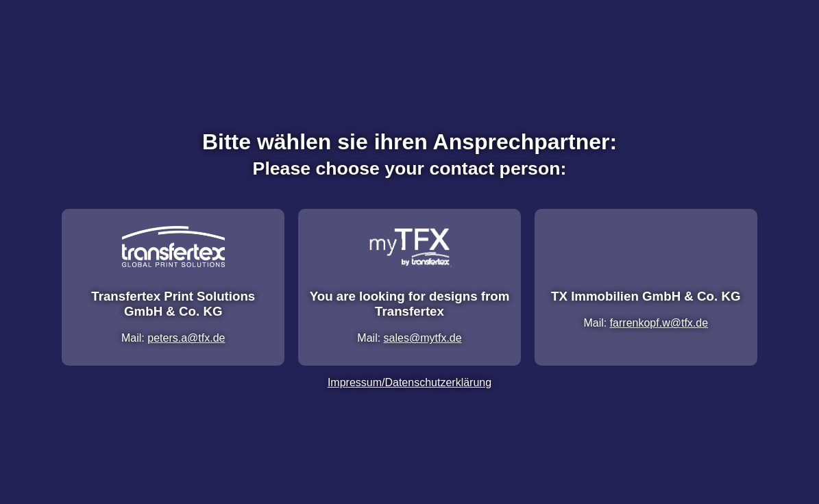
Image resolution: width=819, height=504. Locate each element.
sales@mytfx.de (423, 338)
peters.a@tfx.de (186, 338)
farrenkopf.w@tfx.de (659, 323)
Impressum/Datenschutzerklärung (409, 382)
